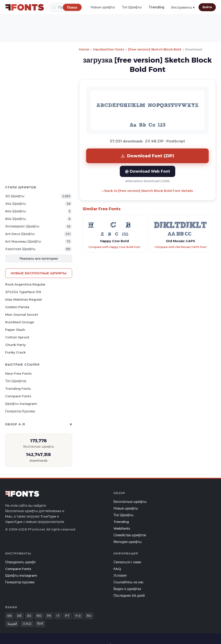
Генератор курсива (20, 411)
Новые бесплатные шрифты (39, 273)
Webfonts (122, 528)
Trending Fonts (18, 389)
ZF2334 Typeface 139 (23, 292)
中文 (78, 616)
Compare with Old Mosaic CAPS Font (181, 247)
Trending (156, 7)
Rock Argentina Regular (25, 284)
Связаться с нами (127, 562)
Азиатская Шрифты (20, 249)
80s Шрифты (16, 219)
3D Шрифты (15, 196)
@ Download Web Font (148, 171)
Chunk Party (15, 345)
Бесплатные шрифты (130, 502)
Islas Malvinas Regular (24, 299)
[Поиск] (72, 7)
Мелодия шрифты (128, 542)
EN (9, 616)
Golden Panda (17, 307)
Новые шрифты (103, 7)
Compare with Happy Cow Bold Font (114, 247)
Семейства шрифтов (130, 535)
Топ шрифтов (16, 381)
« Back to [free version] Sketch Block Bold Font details (148, 191)
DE (19, 616)
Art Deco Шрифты (20, 234)
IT (58, 616)
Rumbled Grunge (20, 322)
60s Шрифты (16, 211)
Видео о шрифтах (127, 589)
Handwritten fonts (109, 49)
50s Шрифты (16, 204)
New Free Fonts (18, 373)
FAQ (117, 569)
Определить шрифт (21, 562)
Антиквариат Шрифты (22, 226)
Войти (207, 7)
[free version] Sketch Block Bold (155, 49)
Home (84, 49)
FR (49, 616)
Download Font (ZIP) (147, 156)
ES (29, 616)
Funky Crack (15, 352)
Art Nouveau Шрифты (23, 241)
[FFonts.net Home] (25, 7)
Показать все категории (39, 258)
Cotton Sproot (17, 337)
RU (89, 616)
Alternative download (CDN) (147, 181)
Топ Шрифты (132, 7)
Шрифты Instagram (21, 404)
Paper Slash (15, 330)
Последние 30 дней (129, 596)
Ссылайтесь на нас (129, 582)
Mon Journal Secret (22, 315)
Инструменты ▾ (183, 7)
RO (39, 616)
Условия (120, 575)
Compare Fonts (18, 396)
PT (67, 616)
